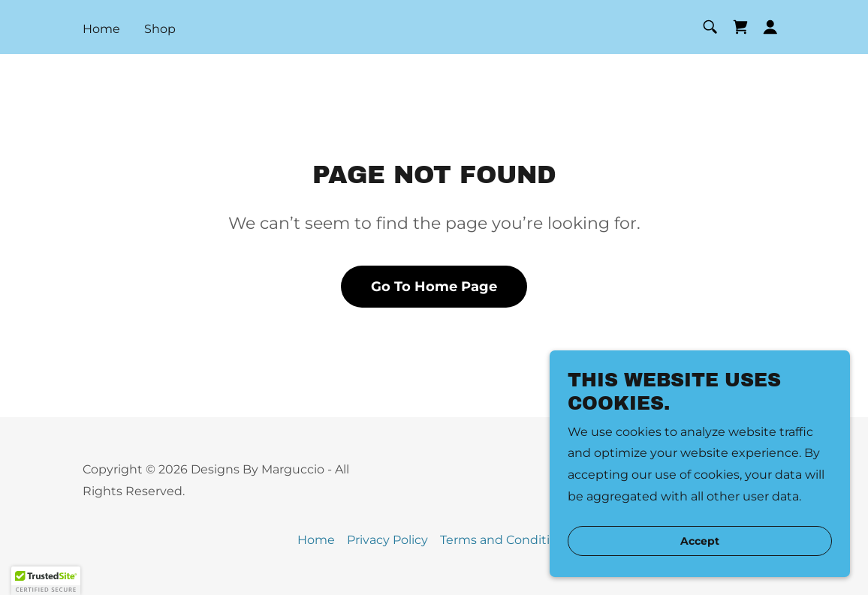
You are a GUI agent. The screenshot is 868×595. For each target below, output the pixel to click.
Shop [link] (160, 29)
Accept (700, 541)
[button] (770, 27)
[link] (740, 27)
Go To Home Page (434, 287)
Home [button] (316, 540)
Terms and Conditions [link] (506, 540)
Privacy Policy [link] (387, 540)
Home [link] (101, 29)
